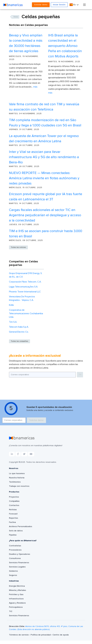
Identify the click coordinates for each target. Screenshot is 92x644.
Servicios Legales (17, 570)
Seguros (13, 579)
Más (35, 87)
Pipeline (13, 538)
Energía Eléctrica (17, 590)
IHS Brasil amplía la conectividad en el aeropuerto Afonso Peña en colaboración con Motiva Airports (65, 46)
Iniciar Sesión (59, 5)
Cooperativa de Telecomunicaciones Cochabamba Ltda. (26, 313)
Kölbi (11, 305)
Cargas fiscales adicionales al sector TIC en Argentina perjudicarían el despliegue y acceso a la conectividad (45, 215)
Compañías (14, 505)
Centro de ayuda (61, 638)
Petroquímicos (16, 611)
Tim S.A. (13, 322)
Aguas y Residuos (17, 606)
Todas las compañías (20, 341)
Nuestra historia (17, 481)
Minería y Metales (17, 594)
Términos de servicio (19, 638)
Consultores (15, 562)
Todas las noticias (18, 247)
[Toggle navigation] (84, 5)
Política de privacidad (41, 638)
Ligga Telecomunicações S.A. (24, 287)
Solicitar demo (41, 5)
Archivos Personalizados (21, 530)
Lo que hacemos (17, 477)
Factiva (12, 526)
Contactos (14, 509)
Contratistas (15, 549)
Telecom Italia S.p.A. (19, 327)
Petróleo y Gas (16, 598)
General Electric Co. (19, 332)
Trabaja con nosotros (19, 490)
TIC (11, 615)
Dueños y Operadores (20, 558)
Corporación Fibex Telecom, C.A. (25, 282)
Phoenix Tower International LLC (25, 292)
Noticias (13, 513)
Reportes (13, 522)
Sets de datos (16, 534)
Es (73, 5)
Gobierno (13, 575)
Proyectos (14, 500)
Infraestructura (16, 602)
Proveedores (15, 553)
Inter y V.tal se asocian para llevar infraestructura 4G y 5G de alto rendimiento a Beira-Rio (44, 157)
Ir (80, 375)
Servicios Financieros (19, 566)
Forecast (13, 517)
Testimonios (15, 485)
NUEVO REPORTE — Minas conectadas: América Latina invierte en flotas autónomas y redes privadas (44, 178)
